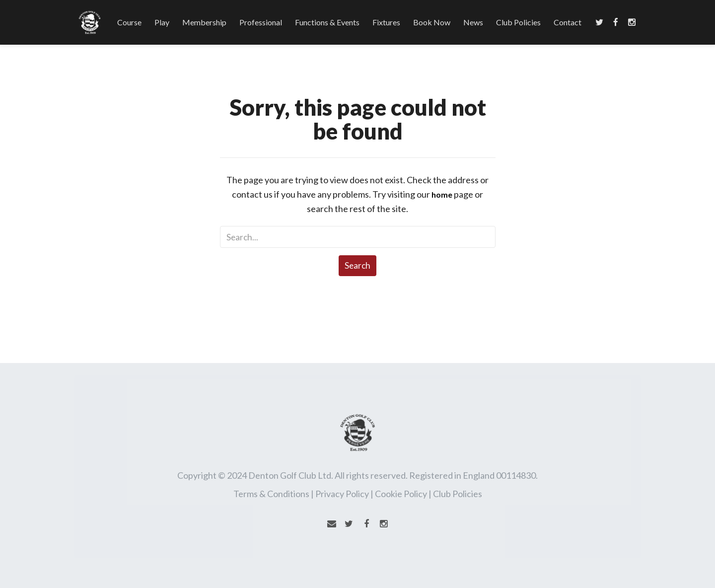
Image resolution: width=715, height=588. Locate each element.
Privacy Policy (342, 494)
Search (357, 265)
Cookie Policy (401, 494)
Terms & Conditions (271, 494)
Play (162, 22)
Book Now (432, 22)
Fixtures (386, 22)
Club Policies (518, 22)
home (442, 194)
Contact (568, 22)
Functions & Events (327, 22)
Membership (204, 22)
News (473, 22)
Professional (261, 22)
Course (129, 22)
